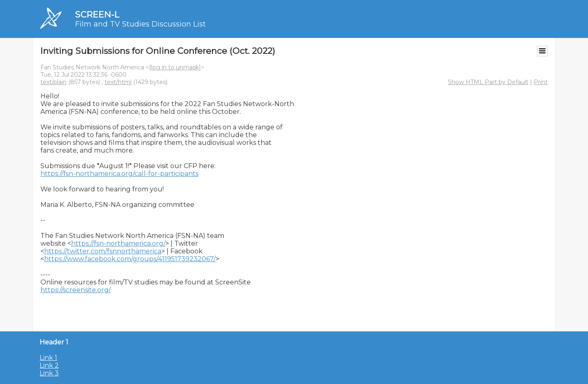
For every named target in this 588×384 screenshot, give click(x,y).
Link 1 (48, 358)
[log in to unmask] (175, 67)
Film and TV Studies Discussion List (140, 24)
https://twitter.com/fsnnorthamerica (103, 251)
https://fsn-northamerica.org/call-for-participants (119, 174)
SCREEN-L (97, 14)
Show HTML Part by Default (488, 82)
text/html (118, 82)
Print (541, 82)
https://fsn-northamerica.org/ (118, 243)
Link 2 (49, 365)
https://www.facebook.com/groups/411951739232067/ (130, 259)
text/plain (53, 82)
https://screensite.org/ (76, 290)
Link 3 (49, 373)
